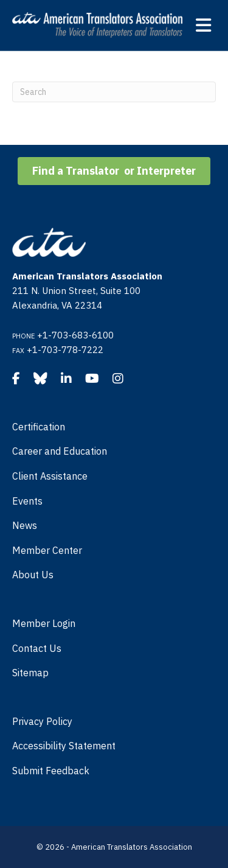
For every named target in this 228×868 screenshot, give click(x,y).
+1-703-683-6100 (75, 335)
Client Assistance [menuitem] (50, 476)
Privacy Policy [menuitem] (42, 721)
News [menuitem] (25, 525)
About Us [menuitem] (33, 575)
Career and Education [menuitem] (60, 451)
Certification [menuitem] (39, 427)
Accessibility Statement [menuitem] (64, 746)
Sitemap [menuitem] (30, 673)
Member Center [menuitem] (47, 550)
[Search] (114, 92)
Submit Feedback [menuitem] (51, 771)
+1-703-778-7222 (65, 350)
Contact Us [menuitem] (37, 648)
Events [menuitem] (27, 501)
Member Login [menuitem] (44, 623)
